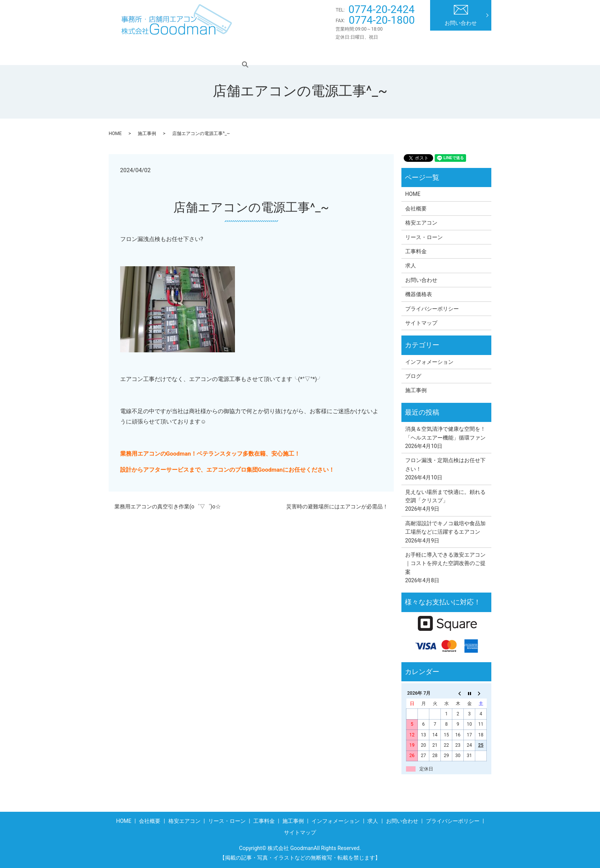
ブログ (413, 376)
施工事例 (349, 53)
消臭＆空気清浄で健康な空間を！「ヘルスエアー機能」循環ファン (445, 433)
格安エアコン (212, 53)
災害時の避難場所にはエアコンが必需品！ (337, 506)
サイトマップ (421, 323)
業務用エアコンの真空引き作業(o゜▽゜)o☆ (168, 506)
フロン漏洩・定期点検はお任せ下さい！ (445, 464)
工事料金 (310, 53)
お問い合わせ (461, 15)
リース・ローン (264, 53)
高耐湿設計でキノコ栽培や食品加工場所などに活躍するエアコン (445, 528)
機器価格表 (419, 294)
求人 (448, 53)
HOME (132, 53)
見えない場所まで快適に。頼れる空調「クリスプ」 (445, 496)
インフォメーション (401, 53)
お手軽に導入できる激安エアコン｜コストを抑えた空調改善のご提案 (445, 563)
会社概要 (168, 53)
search (476, 53)
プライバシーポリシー (432, 309)
